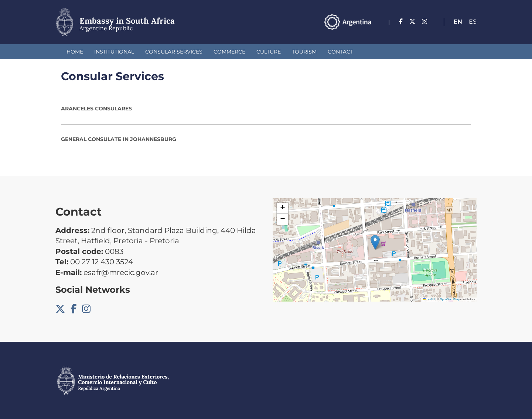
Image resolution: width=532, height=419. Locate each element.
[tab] (266, 109)
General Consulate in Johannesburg (119, 139)
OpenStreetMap (450, 299)
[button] (375, 242)
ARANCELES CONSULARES (96, 109)
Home (75, 52)
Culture (269, 52)
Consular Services (174, 52)
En (458, 22)
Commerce (229, 52)
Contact (340, 52)
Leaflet (429, 299)
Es (473, 22)
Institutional (114, 52)
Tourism (304, 52)
